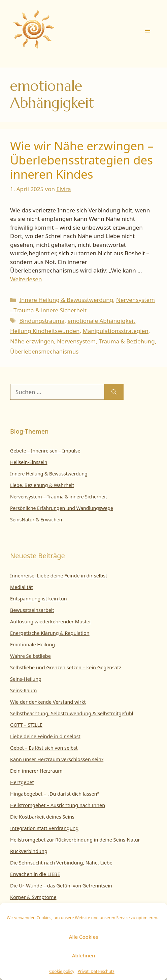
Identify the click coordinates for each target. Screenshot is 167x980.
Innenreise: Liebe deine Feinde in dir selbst (59, 576)
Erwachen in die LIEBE (35, 874)
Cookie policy (62, 971)
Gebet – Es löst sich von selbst (44, 748)
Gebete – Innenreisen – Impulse (45, 451)
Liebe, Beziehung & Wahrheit (42, 485)
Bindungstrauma (42, 321)
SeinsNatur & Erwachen (36, 520)
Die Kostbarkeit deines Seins (42, 817)
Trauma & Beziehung (127, 341)
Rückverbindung (29, 851)
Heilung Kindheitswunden (45, 331)
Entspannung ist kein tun (39, 599)
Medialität (22, 587)
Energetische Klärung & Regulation (50, 633)
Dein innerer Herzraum (36, 771)
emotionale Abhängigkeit (101, 321)
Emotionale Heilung (32, 644)
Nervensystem (76, 341)
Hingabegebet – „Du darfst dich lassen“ (55, 794)
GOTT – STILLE (26, 725)
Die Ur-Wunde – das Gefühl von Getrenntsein (61, 886)
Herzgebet (22, 782)
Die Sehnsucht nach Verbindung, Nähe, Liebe (61, 863)
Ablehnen (84, 955)
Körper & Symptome (33, 897)
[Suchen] (114, 392)
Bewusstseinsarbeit (32, 610)
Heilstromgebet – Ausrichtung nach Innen (58, 805)
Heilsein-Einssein (29, 462)
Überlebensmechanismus (44, 351)
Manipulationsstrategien (115, 331)
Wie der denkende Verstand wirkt (48, 702)
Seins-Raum (24, 690)
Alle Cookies (84, 937)
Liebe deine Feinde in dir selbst (45, 736)
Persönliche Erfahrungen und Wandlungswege (62, 508)
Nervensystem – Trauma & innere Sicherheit (59, 497)
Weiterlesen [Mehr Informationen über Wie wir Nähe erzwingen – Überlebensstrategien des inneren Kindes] (26, 279)
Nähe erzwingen (32, 341)
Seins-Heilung (26, 679)
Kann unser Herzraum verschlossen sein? (57, 759)
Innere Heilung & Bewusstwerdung (66, 300)
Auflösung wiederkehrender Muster (51, 622)
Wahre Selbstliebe (30, 656)
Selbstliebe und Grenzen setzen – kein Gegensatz (66, 667)
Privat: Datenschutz (96, 971)
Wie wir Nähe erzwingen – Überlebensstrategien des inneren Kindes (82, 160)
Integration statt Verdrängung (44, 828)
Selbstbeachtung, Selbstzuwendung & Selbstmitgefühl (72, 713)
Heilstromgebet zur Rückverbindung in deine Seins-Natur (75, 840)
